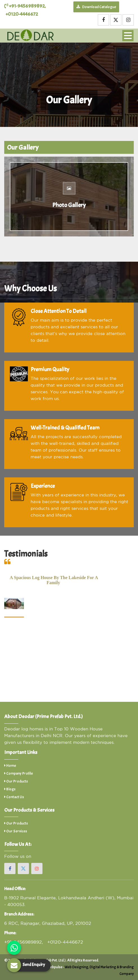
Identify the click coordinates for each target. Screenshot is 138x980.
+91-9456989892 (24, 6)
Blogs (10, 789)
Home (10, 766)
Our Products (16, 781)
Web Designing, (77, 967)
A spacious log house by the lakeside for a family (54, 580)
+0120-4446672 (22, 14)
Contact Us (14, 797)
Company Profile (19, 773)
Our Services (16, 831)
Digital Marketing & (104, 967)
